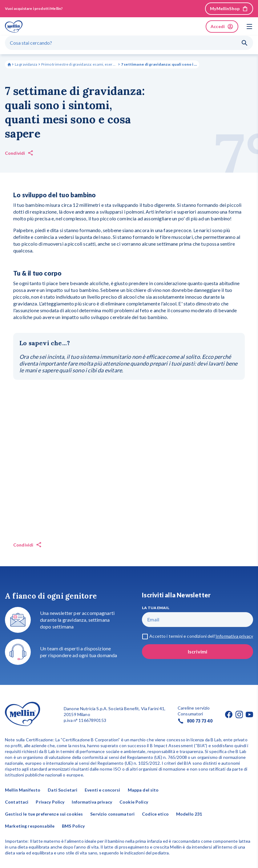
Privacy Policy (50, 802)
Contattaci (17, 802)
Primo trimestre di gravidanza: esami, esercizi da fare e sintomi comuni (79, 64)
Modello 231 (189, 814)
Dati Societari (62, 790)
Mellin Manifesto (23, 790)
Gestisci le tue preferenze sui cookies (44, 814)
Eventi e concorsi (102, 790)
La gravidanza (26, 64)
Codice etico (155, 814)
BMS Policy (73, 826)
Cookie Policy (134, 802)
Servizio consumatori (112, 814)
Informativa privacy (92, 802)
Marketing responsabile (30, 826)
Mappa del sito (143, 790)
